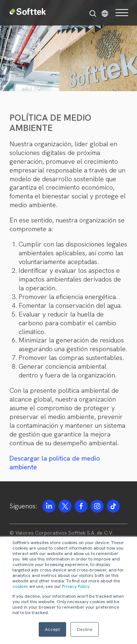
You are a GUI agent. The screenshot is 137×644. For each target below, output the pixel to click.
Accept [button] (52, 629)
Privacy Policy (76, 586)
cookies (20, 586)
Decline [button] (85, 629)
